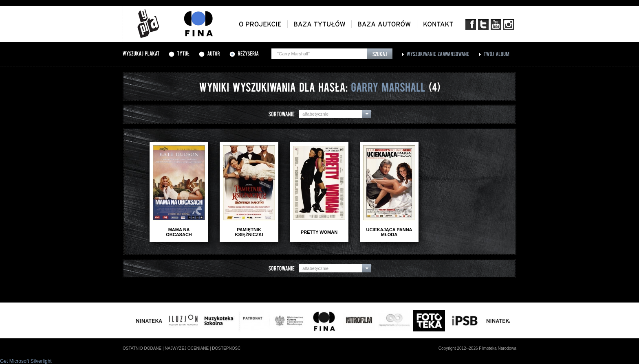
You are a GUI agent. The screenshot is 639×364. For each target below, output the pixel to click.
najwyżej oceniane (187, 348)
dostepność (226, 348)
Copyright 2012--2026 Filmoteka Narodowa (477, 348)
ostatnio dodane (142, 348)
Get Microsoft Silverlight (26, 361)
